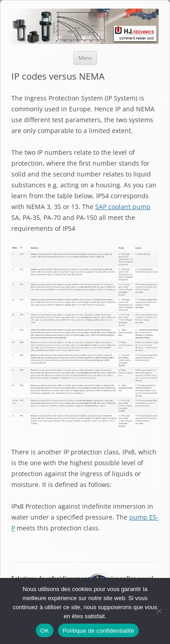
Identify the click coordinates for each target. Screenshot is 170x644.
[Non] (159, 611)
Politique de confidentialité (98, 631)
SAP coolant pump (123, 207)
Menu (85, 58)
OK (45, 631)
